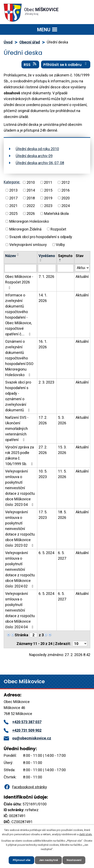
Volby (60, 245)
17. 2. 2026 (43, 420)
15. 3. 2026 (62, 450)
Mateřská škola (56, 213)
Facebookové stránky (25, 787)
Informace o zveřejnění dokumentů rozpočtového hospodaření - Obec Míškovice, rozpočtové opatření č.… (19, 315)
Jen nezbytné (48, 860)
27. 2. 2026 (43, 450)
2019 (48, 198)
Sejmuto (65, 256)
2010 (31, 182)
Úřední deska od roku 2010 (37, 149)
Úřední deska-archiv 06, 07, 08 (40, 163)
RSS (30, 64)
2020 (66, 198)
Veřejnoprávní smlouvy (28, 245)
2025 (13, 213)
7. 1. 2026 (46, 277)
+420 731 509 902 (23, 730)
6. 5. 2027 (62, 556)
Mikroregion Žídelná (25, 229)
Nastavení (74, 860)
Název (11, 256)
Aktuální (82, 277)
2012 (66, 182)
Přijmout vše (22, 860)
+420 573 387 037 (23, 722)
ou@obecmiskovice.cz (27, 738)
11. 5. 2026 (62, 474)
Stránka (21, 635)
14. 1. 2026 (43, 298)
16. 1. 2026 (43, 344)
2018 (31, 198)
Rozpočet (58, 229)
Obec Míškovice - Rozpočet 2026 (19, 282)
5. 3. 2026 (62, 420)
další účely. (86, 834)
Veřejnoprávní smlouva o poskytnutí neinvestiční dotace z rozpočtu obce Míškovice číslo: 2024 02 (20, 569)
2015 (48, 190)
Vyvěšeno (47, 256)
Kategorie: (12, 182)
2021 (13, 206)
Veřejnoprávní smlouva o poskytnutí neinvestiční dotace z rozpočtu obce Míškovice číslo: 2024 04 (20, 610)
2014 (31, 190)
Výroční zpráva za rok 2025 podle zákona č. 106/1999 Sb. (20, 455)
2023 (48, 206)
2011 (48, 182)
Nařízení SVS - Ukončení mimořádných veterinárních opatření (17, 429)
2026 (31, 213)
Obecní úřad (30, 42)
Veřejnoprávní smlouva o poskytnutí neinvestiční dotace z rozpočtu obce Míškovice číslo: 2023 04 (20, 488)
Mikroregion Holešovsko (29, 221)
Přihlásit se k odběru (66, 64)
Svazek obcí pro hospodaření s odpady (41, 237)
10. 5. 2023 (43, 474)
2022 (31, 206)
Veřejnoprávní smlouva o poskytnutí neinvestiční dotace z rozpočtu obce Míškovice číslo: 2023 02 (20, 529)
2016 (66, 190)
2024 (66, 206)
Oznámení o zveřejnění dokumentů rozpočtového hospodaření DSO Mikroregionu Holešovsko (19, 358)
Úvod (8, 42)
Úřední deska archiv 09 (34, 156)
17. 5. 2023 (43, 515)
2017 (13, 198)
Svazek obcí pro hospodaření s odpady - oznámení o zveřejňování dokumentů (18, 396)
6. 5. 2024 (46, 553)
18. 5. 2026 (62, 515)
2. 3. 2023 (46, 382)
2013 (13, 190)
